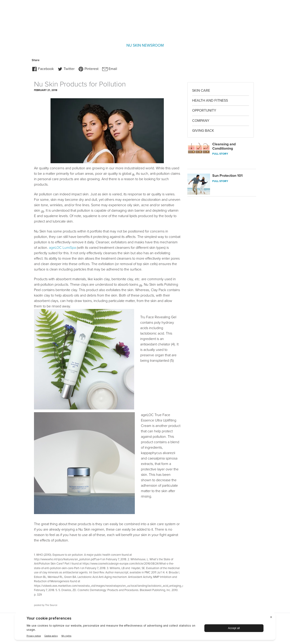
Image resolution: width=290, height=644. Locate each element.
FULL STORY (220, 154)
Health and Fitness (210, 101)
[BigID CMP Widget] (145, 627)
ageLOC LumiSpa (62, 248)
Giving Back (203, 131)
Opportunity (204, 110)
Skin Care (201, 91)
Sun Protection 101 (227, 176)
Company (201, 121)
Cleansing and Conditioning (224, 146)
